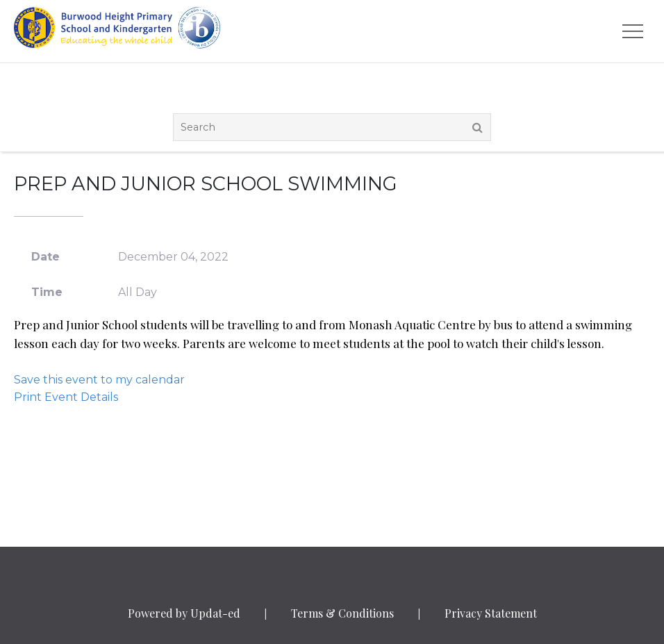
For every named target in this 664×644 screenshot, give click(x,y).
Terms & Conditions (342, 613)
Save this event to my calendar (99, 380)
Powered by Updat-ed (184, 613)
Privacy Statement (491, 613)
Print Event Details (66, 397)
